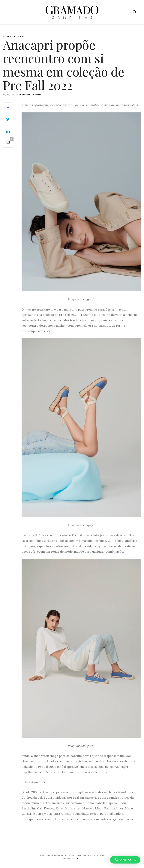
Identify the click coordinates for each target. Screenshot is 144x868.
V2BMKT (76, 859)
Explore (8, 37)
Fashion (19, 37)
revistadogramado (30, 95)
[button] (125, 860)
